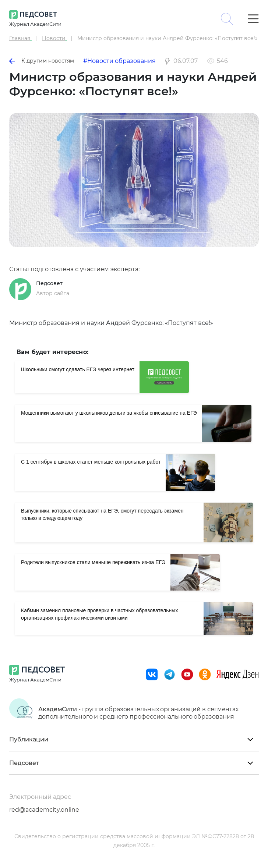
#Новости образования (119, 61)
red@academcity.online (44, 810)
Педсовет (49, 283)
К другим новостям (42, 61)
